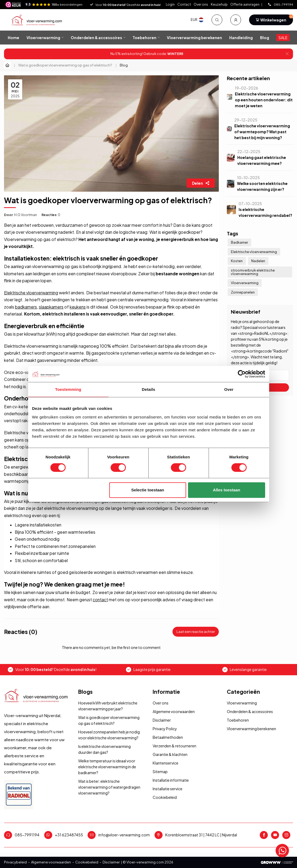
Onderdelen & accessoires (96, 38)
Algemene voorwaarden (174, 711)
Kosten (237, 261)
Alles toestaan (227, 490)
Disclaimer (162, 720)
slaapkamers (51, 307)
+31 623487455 (69, 835)
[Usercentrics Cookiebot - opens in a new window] (242, 374)
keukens (78, 307)
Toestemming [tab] (68, 389)
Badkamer (239, 242)
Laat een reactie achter (196, 631)
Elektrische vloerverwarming (31, 293)
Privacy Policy (165, 729)
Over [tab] (229, 389)
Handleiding (241, 38)
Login (170, 4)
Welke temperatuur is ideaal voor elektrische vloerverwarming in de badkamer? (107, 767)
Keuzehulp (219, 4)
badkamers (26, 307)
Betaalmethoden (168, 737)
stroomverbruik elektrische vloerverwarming (253, 272)
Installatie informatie (171, 780)
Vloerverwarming (43, 38)
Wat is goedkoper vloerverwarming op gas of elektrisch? (65, 65)
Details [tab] (149, 389)
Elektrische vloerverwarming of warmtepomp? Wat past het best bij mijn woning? (262, 132)
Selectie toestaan (148, 490)
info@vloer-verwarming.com (124, 835)
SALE (283, 38)
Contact (184, 4)
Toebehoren (144, 38)
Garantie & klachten (170, 754)
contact (100, 600)
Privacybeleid (15, 862)
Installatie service (168, 789)
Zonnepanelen (243, 292)
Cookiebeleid (165, 797)
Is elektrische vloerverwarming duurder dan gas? (104, 749)
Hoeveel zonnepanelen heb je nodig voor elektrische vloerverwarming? (109, 735)
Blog (265, 38)
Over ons (201, 4)
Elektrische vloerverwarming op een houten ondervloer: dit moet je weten (264, 100)
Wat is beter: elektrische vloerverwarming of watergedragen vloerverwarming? (109, 787)
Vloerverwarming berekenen (194, 38)
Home (14, 38)
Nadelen (258, 261)
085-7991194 (281, 4)
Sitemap (160, 771)
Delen (201, 183)
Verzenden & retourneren (174, 746)
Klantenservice (166, 763)
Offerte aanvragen (245, 4)
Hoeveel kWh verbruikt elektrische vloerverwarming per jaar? (108, 706)
